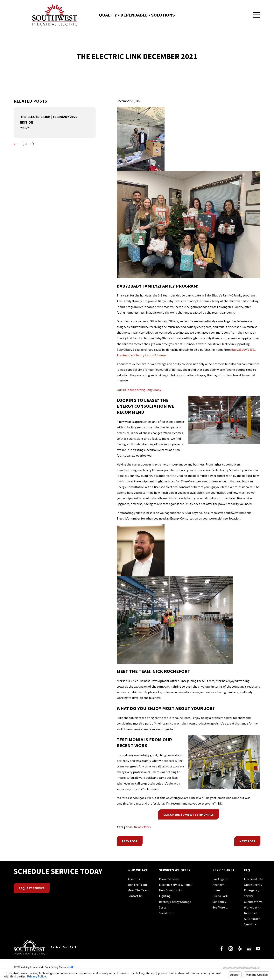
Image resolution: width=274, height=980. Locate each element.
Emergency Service (252, 893)
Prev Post (130, 841)
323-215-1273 (63, 947)
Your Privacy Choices (59, 967)
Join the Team (137, 885)
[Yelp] (240, 949)
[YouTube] (258, 949)
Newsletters (142, 827)
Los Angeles (221, 879)
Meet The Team (138, 890)
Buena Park (220, 896)
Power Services (169, 879)
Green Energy (253, 885)
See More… (167, 913)
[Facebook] (222, 949)
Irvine (216, 890)
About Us (134, 879)
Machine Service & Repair (176, 885)
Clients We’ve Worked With (253, 905)
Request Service (32, 888)
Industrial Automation (252, 916)
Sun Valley (219, 902)
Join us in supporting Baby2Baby (139, 390)
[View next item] (32, 144)
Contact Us (135, 896)
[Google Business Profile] (249, 949)
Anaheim (218, 885)
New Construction (171, 890)
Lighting (165, 896)
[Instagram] (231, 949)
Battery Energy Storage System (175, 905)
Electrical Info (254, 879)
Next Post (247, 841)
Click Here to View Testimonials (189, 814)
